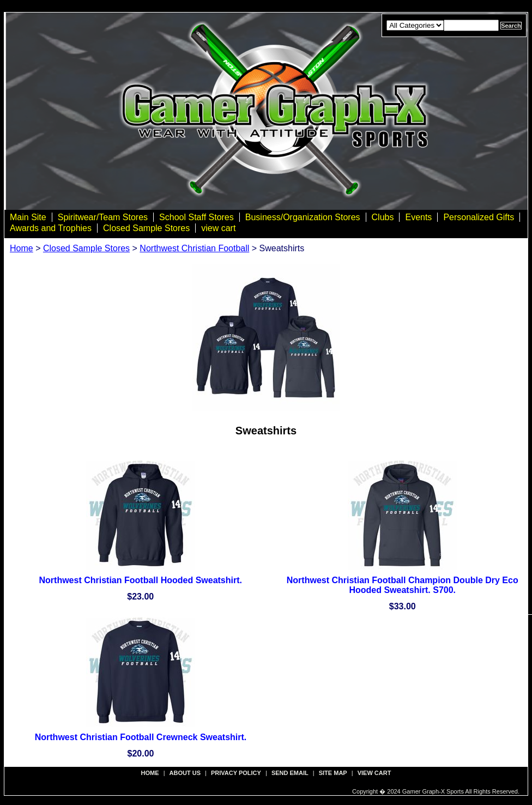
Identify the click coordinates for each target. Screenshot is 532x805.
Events (418, 217)
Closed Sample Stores (146, 228)
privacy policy (236, 773)
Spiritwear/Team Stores (103, 217)
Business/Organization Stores (303, 217)
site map (333, 773)
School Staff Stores (197, 217)
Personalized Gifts (479, 217)
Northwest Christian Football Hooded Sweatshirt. (141, 580)
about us (185, 773)
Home (22, 248)
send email (290, 773)
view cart (218, 228)
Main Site (28, 217)
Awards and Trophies (51, 228)
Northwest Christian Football (194, 248)
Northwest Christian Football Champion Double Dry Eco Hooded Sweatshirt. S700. (403, 585)
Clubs (383, 217)
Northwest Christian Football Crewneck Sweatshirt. (141, 737)
